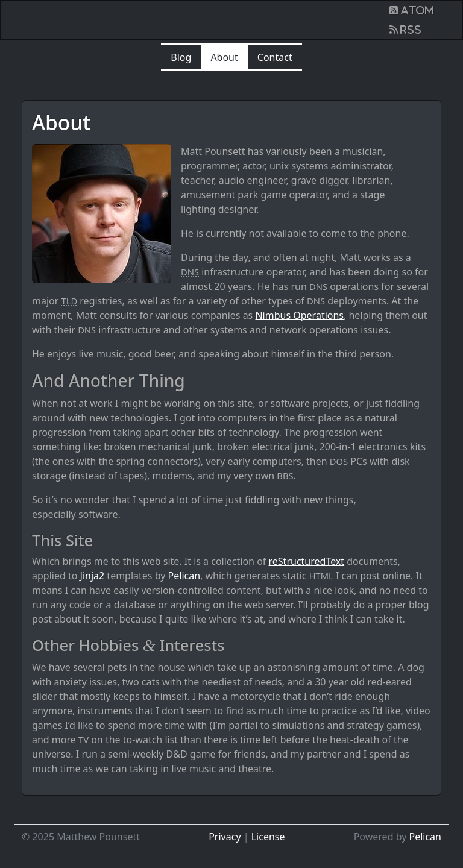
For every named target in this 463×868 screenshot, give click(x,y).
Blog (181, 57)
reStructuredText (307, 561)
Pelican (184, 576)
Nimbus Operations (299, 315)
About (224, 57)
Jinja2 (93, 576)
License (268, 837)
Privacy (225, 837)
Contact (275, 57)
